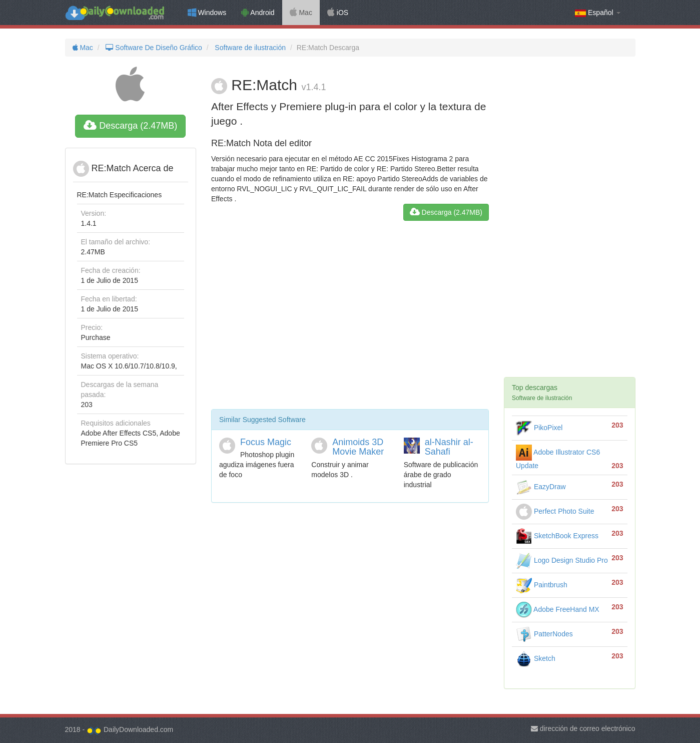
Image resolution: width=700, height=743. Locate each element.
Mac (301, 13)
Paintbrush (542, 585)
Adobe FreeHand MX (558, 609)
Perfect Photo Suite (555, 511)
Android (258, 13)
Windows (207, 13)
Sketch (536, 658)
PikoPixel (539, 428)
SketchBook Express (557, 536)
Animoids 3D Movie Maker (358, 447)
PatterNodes (544, 634)
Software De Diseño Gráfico (153, 48)
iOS (338, 13)
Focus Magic (266, 442)
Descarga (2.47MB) (130, 126)
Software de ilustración (249, 48)
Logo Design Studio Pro (562, 560)
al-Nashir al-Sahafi (449, 447)
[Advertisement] (350, 319)
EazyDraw (541, 487)
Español (597, 13)
